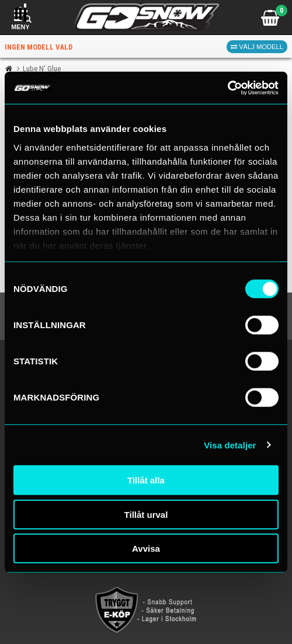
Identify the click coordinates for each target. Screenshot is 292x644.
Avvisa (146, 549)
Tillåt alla (146, 480)
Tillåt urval (146, 514)
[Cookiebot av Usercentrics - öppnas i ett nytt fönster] (227, 88)
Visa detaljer (230, 445)
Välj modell (257, 47)
